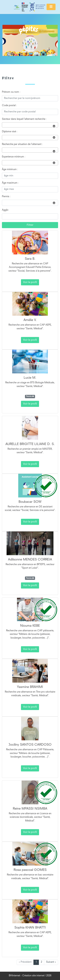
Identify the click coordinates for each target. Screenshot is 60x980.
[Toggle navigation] (51, 7)
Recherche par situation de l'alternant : (22, 144)
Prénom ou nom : (11, 92)
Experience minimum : (14, 157)
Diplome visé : (10, 132)
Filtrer (30, 225)
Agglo (5, 210)
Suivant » (51, 962)
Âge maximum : (10, 183)
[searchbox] (4, 125)
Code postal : (9, 106)
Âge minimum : (10, 170)
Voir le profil (30, 282)
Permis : (6, 197)
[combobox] (30, 125)
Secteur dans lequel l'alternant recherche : (24, 119)
